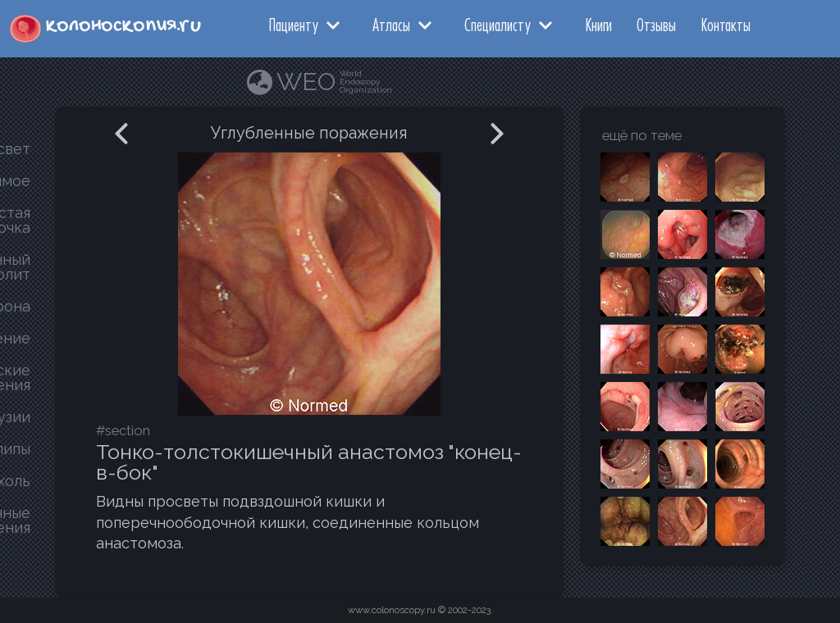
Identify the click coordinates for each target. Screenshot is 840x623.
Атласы (391, 25)
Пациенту (293, 25)
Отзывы (656, 25)
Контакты (726, 25)
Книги (598, 25)
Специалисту (498, 25)
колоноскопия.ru (123, 26)
